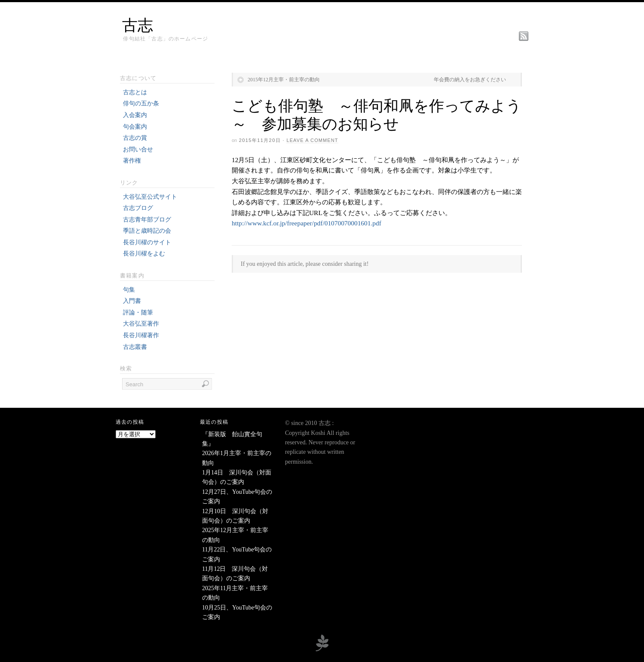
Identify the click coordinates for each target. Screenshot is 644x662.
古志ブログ (138, 208)
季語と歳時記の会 (147, 231)
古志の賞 (135, 138)
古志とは (135, 92)
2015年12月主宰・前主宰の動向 (284, 80)
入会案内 (135, 115)
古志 (138, 25)
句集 (129, 290)
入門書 (132, 301)
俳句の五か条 (141, 103)
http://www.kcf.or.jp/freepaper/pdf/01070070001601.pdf (307, 223)
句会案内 (135, 127)
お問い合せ (138, 149)
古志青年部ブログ (147, 220)
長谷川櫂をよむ (144, 254)
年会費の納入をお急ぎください (470, 80)
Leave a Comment (312, 140)
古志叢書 (135, 347)
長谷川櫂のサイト (147, 242)
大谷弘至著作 (141, 324)
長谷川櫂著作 (141, 335)
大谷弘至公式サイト (150, 197)
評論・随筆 (138, 313)
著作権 (132, 161)
